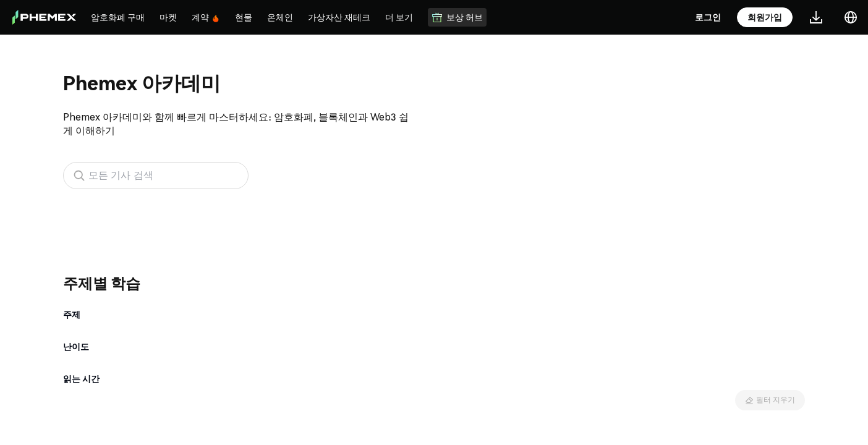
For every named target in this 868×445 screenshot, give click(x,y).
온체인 (280, 17)
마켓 (168, 17)
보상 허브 (457, 17)
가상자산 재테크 (339, 17)
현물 (244, 17)
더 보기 (399, 17)
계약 (206, 17)
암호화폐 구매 (118, 17)
